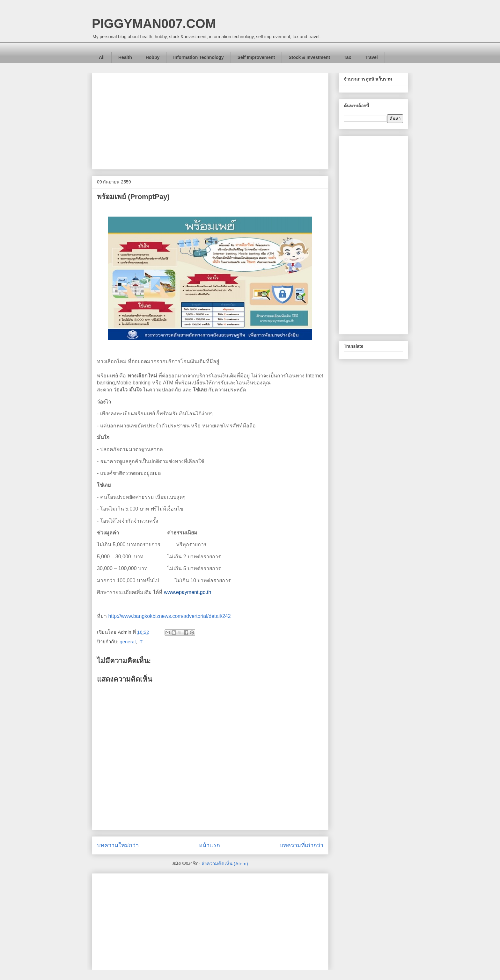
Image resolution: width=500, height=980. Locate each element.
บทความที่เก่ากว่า (301, 845)
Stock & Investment (309, 57)
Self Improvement (256, 57)
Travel (371, 57)
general (128, 642)
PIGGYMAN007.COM (154, 24)
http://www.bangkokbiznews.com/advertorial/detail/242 (169, 616)
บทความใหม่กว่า (118, 845)
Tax (347, 57)
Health (125, 57)
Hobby (153, 57)
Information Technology (198, 57)
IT (140, 642)
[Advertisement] (210, 120)
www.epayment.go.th (188, 592)
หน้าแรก (209, 845)
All (102, 57)
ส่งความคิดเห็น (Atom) (225, 864)
